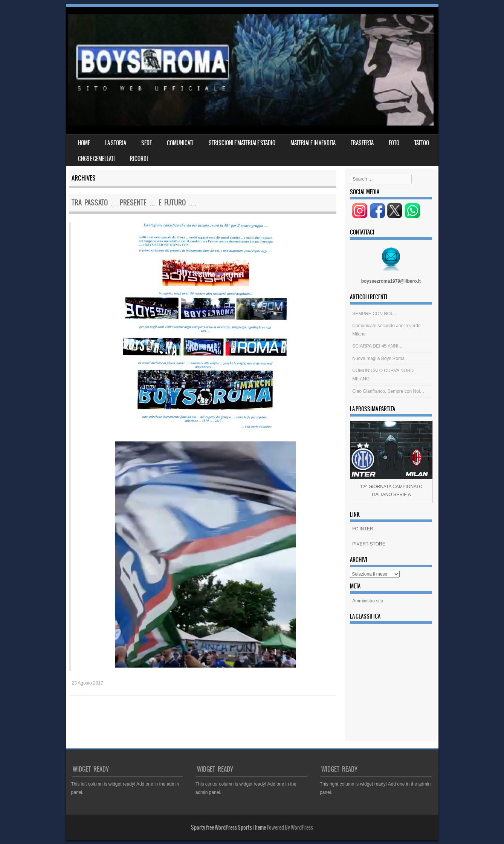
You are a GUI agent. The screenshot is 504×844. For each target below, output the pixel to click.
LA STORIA (116, 143)
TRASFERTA (362, 143)
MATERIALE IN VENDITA (313, 143)
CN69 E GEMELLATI (96, 159)
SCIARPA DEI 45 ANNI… (378, 346)
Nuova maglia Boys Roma (378, 358)
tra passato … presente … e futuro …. (134, 203)
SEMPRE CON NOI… (374, 314)
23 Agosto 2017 (87, 683)
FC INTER (363, 529)
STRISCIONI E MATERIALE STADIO (242, 143)
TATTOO (422, 143)
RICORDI (139, 159)
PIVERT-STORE (369, 544)
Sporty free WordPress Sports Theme (228, 827)
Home (84, 143)
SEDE (147, 143)
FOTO (394, 143)
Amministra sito (368, 601)
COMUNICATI (180, 143)
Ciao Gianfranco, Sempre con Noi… (388, 391)
